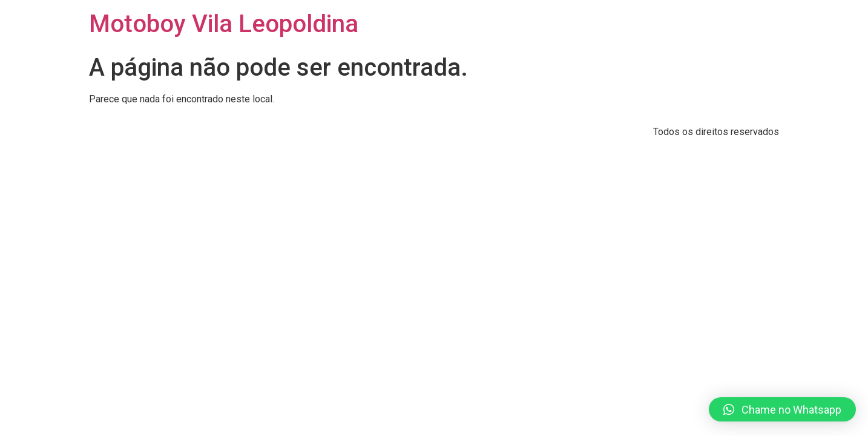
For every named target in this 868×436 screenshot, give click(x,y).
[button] (782, 409)
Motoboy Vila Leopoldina (224, 24)
